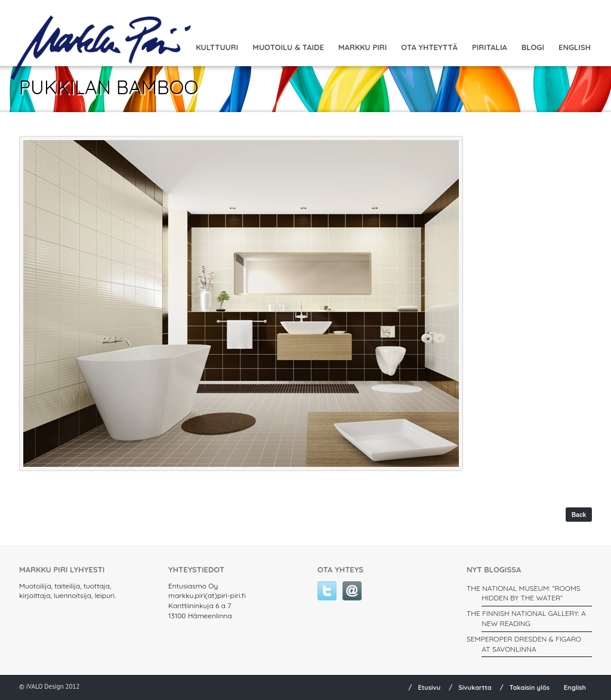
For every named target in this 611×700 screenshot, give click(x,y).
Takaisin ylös (530, 687)
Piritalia (490, 47)
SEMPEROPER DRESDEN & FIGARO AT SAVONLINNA (524, 644)
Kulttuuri (217, 47)
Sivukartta (475, 687)
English (575, 47)
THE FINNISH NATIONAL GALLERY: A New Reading (526, 618)
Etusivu (429, 687)
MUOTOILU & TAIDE (288, 47)
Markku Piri (362, 47)
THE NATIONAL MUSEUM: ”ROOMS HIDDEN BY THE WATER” (524, 593)
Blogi (533, 47)
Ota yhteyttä (429, 47)
